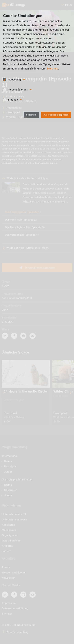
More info (53, 69)
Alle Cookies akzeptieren (56, 115)
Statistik (13, 100)
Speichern (31, 115)
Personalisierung (18, 90)
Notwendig (14, 80)
